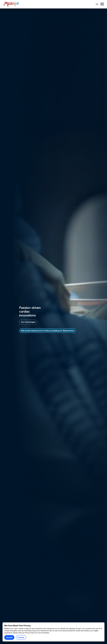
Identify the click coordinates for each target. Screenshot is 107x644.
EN (97, 4)
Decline (21, 637)
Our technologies (28, 322)
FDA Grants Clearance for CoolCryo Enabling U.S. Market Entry (48, 331)
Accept (9, 637)
